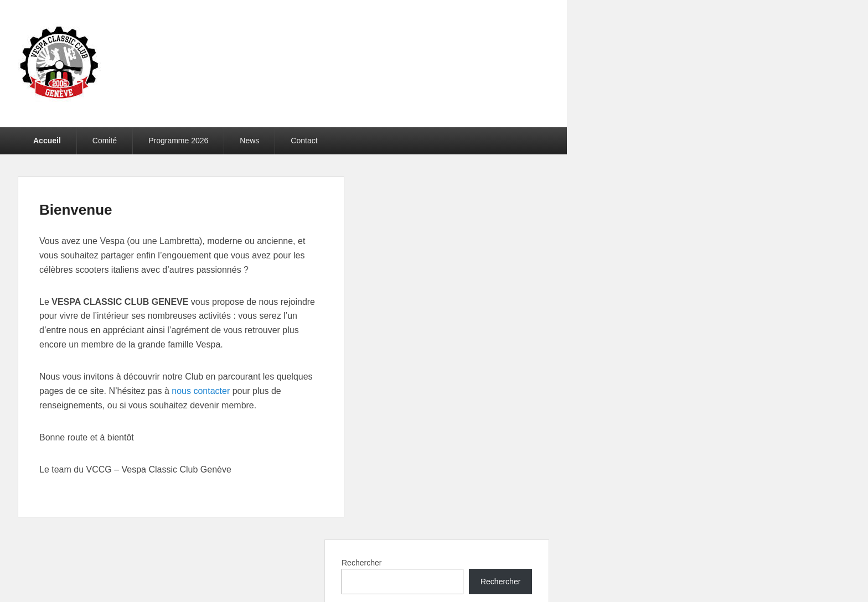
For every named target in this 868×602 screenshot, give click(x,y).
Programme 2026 (178, 141)
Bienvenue (76, 210)
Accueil (47, 141)
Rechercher (361, 563)
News (249, 141)
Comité (105, 141)
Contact (304, 141)
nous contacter (201, 391)
